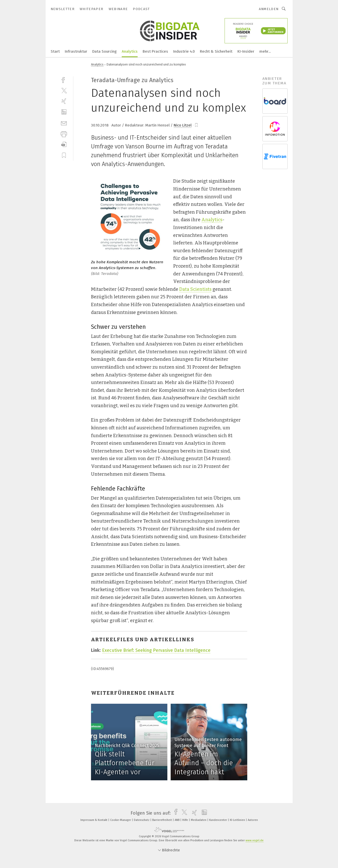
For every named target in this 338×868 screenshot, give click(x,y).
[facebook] (64, 79)
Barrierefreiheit (162, 820)
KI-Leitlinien (238, 820)
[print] (64, 134)
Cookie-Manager (121, 820)
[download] (64, 144)
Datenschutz (142, 820)
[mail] (64, 123)
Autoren (253, 820)
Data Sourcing (104, 51)
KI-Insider (246, 51)
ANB (177, 820)
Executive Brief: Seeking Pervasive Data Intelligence (156, 650)
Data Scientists (195, 289)
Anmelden (269, 9)
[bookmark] (196, 125)
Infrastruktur (76, 51)
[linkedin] (64, 112)
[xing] (64, 101)
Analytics (130, 51)
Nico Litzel (183, 125)
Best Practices (155, 51)
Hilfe (186, 820)
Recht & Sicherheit (216, 51)
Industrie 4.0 (184, 51)
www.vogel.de (255, 840)
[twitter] (64, 90)
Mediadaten (199, 820)
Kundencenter (219, 820)
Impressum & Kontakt (94, 820)
